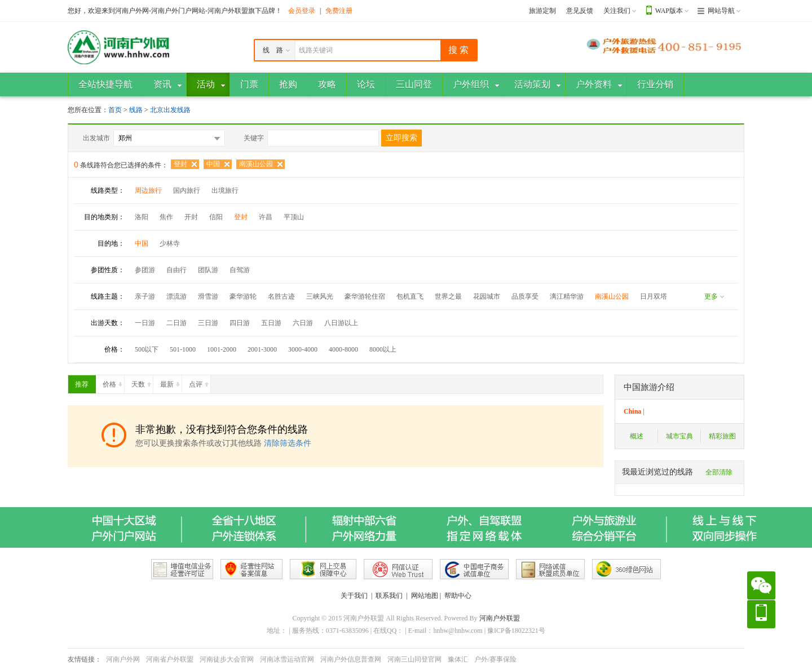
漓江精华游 (567, 296)
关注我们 (617, 11)
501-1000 (183, 349)
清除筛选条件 (288, 443)
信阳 (216, 217)
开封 (191, 217)
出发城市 (96, 138)
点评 (200, 382)
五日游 (271, 323)
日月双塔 (654, 296)
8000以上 (383, 349)
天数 (142, 382)
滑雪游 (208, 296)
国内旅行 (187, 190)
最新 (171, 382)
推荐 (85, 382)
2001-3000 (262, 349)
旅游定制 (542, 11)
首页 (115, 110)
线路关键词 (316, 50)
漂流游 (176, 296)
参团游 (145, 270)
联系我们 (389, 596)
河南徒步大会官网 (227, 659)
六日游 (303, 323)
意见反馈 (580, 11)
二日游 (176, 323)
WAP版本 (669, 11)
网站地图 (425, 596)
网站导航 (721, 11)
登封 (180, 164)
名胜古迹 (281, 296)
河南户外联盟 (500, 618)
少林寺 (170, 243)
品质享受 (525, 296)
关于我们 (354, 596)
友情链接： (85, 659)
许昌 (266, 217)
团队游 (208, 270)
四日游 (240, 323)
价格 (113, 382)
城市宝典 (679, 436)
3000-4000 (303, 349)
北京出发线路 (170, 110)
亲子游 (145, 296)
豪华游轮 (243, 296)
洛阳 (142, 217)
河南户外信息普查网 (351, 659)
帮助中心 (458, 596)
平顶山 (294, 217)
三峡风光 (320, 296)
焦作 (166, 217)
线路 (137, 110)
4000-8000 (343, 349)
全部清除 (719, 472)
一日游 (145, 323)
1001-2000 (222, 349)
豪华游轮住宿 (365, 296)
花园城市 (487, 296)
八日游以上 (341, 323)
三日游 (208, 323)
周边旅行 (148, 190)
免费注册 (339, 11)
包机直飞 (410, 296)
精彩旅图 (722, 436)
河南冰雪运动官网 (287, 659)
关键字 (254, 138)
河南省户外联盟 (170, 659)
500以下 (147, 349)
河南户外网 (123, 659)
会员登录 (302, 11)
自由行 (176, 270)
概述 (637, 436)
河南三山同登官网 (414, 659)
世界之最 (448, 296)
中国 (213, 164)
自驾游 (240, 270)
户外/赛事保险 (495, 659)
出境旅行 (225, 190)
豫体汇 (458, 659)
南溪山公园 (256, 164)
